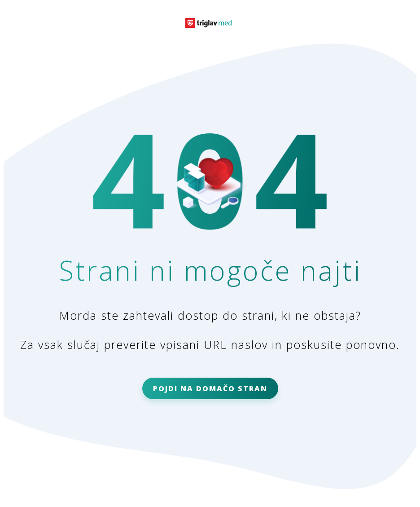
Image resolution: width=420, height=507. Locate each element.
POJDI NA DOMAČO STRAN (210, 388)
